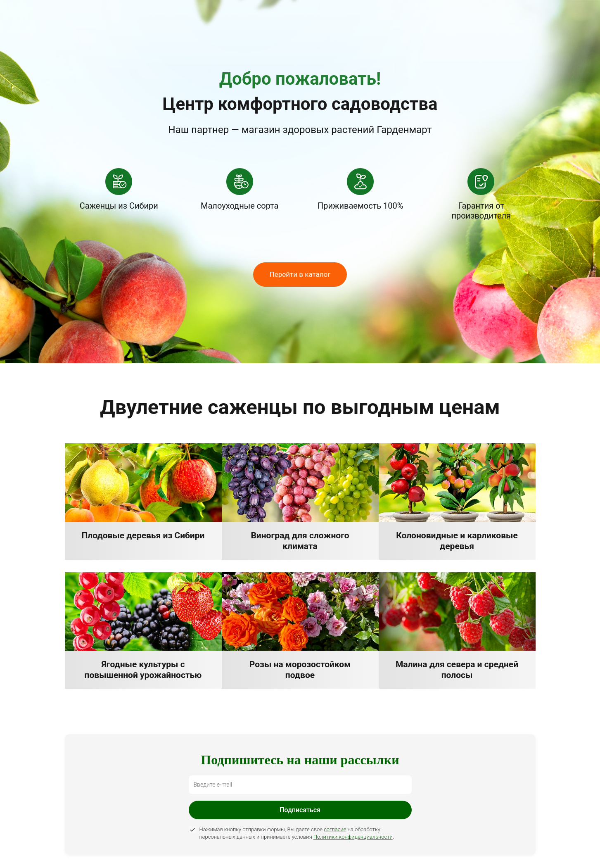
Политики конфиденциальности (353, 837)
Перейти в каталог (300, 274)
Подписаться (300, 810)
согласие (335, 829)
